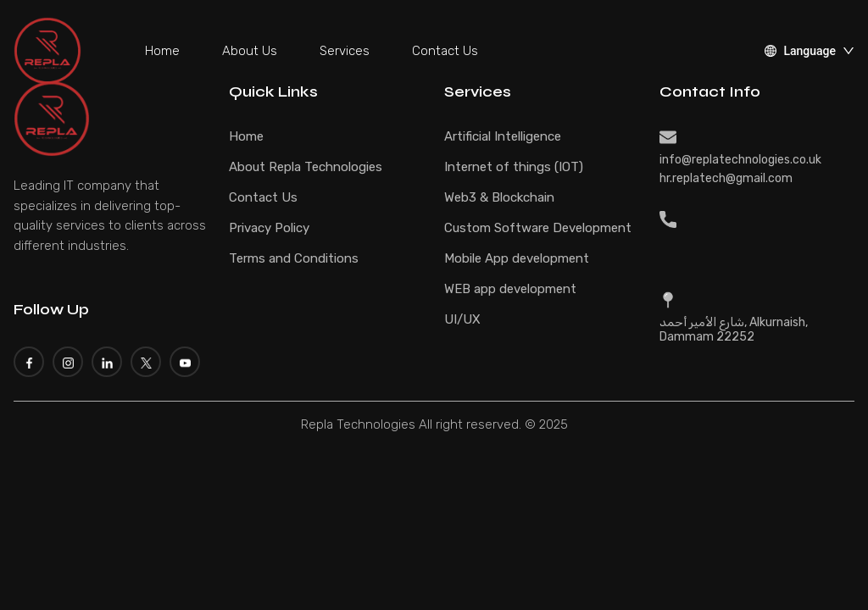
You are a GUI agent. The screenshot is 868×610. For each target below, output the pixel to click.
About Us (250, 51)
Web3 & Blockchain (499, 197)
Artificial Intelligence (503, 136)
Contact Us (445, 51)
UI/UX (462, 319)
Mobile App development (517, 258)
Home (162, 51)
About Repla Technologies (306, 167)
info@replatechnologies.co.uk (740, 160)
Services (345, 51)
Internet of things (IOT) (514, 167)
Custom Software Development (538, 228)
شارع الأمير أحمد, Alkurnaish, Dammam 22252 (734, 330)
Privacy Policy (269, 228)
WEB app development (510, 289)
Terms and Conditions (294, 258)
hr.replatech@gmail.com (726, 178)
